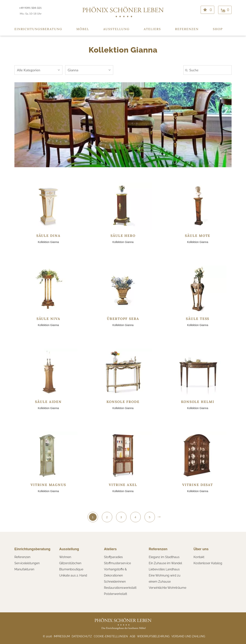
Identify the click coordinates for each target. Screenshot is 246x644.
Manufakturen (24, 569)
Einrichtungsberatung (38, 29)
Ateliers (152, 29)
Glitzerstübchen (70, 563)
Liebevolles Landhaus (164, 569)
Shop (218, 29)
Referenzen (187, 29)
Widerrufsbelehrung (153, 636)
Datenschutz (82, 636)
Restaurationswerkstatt (120, 588)
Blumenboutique (71, 569)
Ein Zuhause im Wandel (165, 563)
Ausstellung (116, 29)
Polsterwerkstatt (116, 594)
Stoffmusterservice (117, 563)
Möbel (83, 29)
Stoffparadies (113, 557)
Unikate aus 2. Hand (73, 575)
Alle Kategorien (38, 70)
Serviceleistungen (27, 563)
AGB (132, 636)
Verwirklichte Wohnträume (167, 588)
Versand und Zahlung (188, 636)
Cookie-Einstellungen (111, 636)
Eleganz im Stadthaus (164, 557)
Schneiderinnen (115, 582)
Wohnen (65, 557)
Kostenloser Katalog (208, 563)
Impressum (62, 636)
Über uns (201, 549)
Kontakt (199, 557)
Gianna (89, 70)
